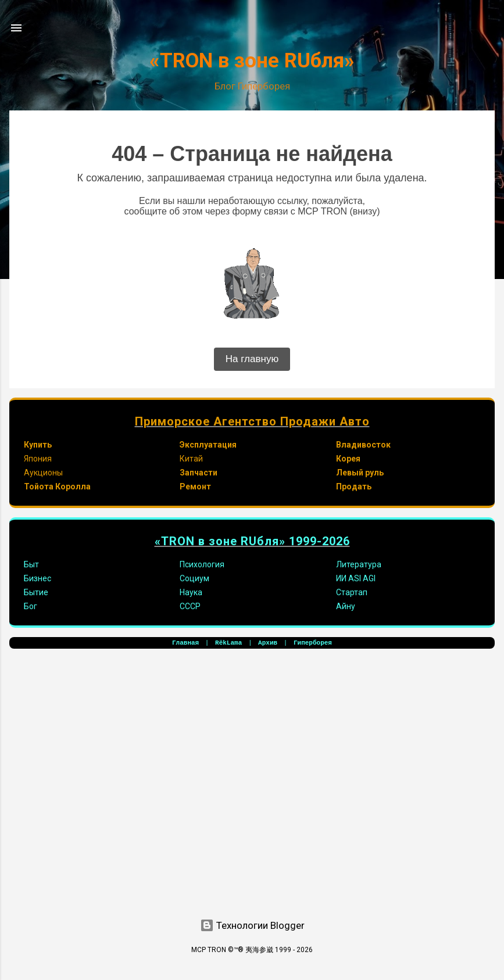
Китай (191, 459)
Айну (346, 606)
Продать (354, 487)
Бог (31, 606)
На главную (252, 359)
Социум (194, 578)
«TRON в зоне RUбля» (252, 61)
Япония (38, 459)
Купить (38, 445)
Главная (185, 643)
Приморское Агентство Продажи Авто (252, 421)
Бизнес (37, 578)
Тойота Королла (57, 487)
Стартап (352, 592)
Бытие (36, 592)
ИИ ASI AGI (356, 578)
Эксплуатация (208, 445)
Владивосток (363, 445)
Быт (31, 564)
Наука (191, 592)
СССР (190, 606)
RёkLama (228, 643)
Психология (202, 564)
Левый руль (360, 473)
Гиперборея (313, 643)
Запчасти (199, 473)
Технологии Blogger (252, 925)
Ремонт (195, 487)
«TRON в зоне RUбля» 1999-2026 (252, 541)
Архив (268, 643)
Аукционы (43, 473)
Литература (359, 564)
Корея (348, 459)
